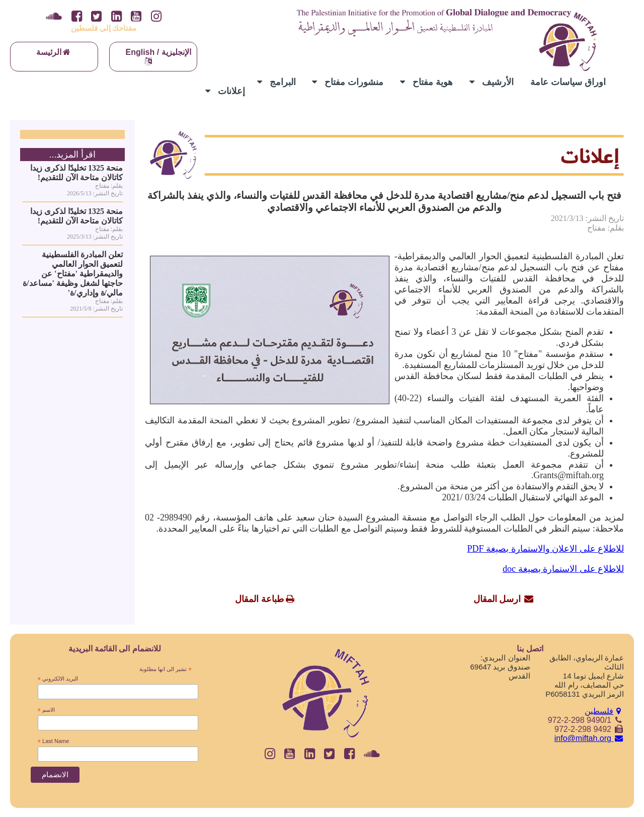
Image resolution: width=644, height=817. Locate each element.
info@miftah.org (589, 738)
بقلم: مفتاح (606, 228)
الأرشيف (492, 82)
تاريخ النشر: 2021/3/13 (587, 218)
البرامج (276, 82)
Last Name (54, 741)
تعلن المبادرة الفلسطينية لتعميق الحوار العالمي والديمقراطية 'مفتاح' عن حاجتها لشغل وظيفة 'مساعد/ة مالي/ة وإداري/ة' (73, 274)
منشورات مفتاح (348, 82)
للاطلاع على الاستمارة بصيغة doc (563, 569)
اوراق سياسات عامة (568, 82)
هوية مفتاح (426, 82)
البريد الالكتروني (58, 679)
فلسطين (604, 711)
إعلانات (225, 91)
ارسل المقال (497, 599)
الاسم (46, 710)
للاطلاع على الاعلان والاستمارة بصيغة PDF (545, 549)
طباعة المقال (259, 599)
